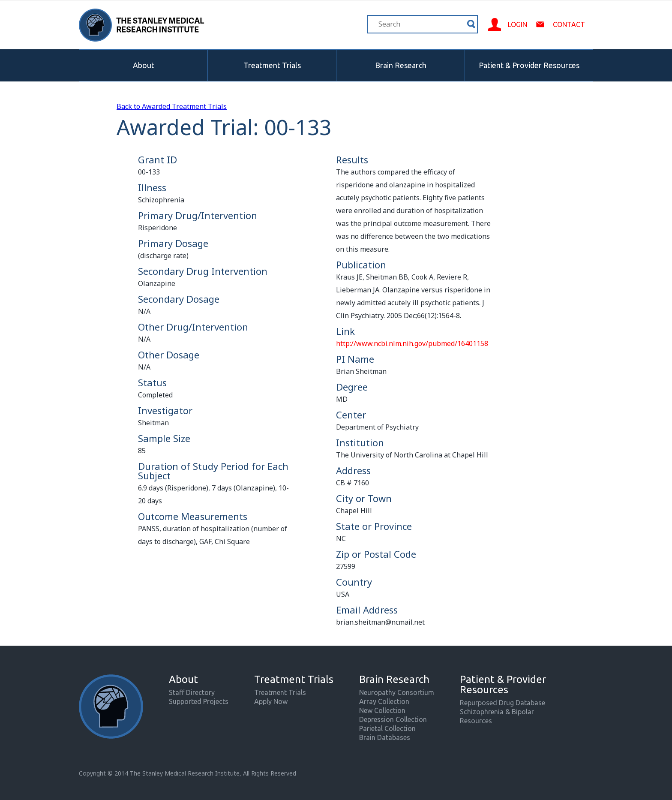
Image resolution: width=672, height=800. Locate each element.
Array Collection (384, 701)
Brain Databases (385, 737)
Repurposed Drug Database (502, 703)
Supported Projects (199, 701)
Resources (476, 721)
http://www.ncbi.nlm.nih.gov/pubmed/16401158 (412, 343)
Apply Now (271, 701)
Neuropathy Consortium (397, 692)
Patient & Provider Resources (529, 65)
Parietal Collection (387, 728)
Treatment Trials (272, 65)
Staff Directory (192, 692)
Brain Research (401, 65)
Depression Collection (393, 719)
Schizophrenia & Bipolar (497, 712)
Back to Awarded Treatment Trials (172, 106)
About (144, 65)
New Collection (382, 710)
